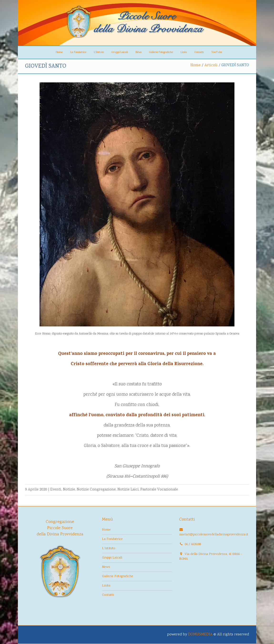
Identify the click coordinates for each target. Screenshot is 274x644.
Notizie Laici (128, 490)
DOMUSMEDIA (200, 635)
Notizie (69, 490)
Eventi (56, 490)
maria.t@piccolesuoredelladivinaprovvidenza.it (214, 535)
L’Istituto (99, 52)
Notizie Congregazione (96, 490)
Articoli (211, 65)
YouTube (217, 52)
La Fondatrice (78, 52)
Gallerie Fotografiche (161, 52)
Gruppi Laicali (120, 52)
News (139, 52)
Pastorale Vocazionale (159, 490)
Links (184, 52)
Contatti (199, 52)
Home (59, 52)
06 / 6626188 (193, 544)
